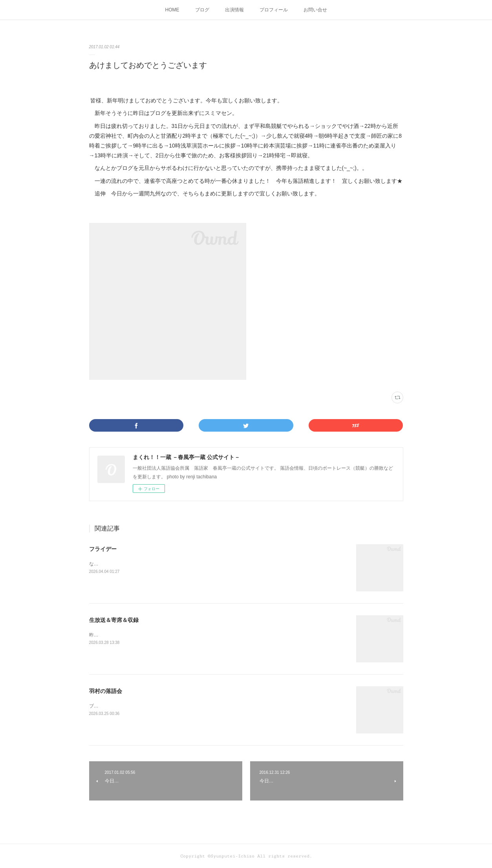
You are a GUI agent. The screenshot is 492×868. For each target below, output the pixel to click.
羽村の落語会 (106, 691)
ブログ (202, 10)
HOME (172, 10)
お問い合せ (315, 10)
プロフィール (274, 10)
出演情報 (234, 10)
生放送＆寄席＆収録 (114, 620)
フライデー (103, 549)
